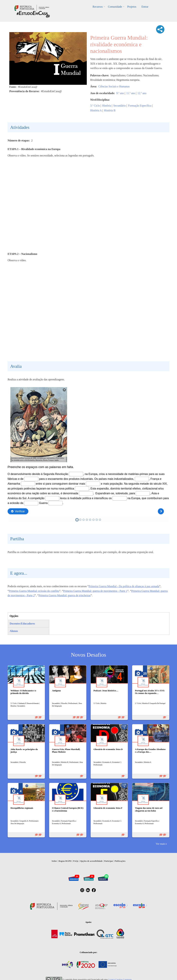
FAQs (76, 861)
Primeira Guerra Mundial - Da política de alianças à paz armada (124, 586)
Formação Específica (140, 106)
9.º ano (120, 93)
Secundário (120, 106)
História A (96, 110)
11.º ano (131, 93)
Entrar (145, 7)
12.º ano (142, 93)
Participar (109, 861)
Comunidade (115, 7)
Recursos (98, 7)
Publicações (120, 861)
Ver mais (160, 844)
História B (110, 110)
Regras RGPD (65, 861)
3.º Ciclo (95, 106)
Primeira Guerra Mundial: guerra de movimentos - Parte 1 (95, 591)
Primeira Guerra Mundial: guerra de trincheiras (65, 595)
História (107, 106)
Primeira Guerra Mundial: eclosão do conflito (34, 591)
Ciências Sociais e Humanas (114, 86)
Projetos (132, 7)
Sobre (54, 861)
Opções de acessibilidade (91, 861)
